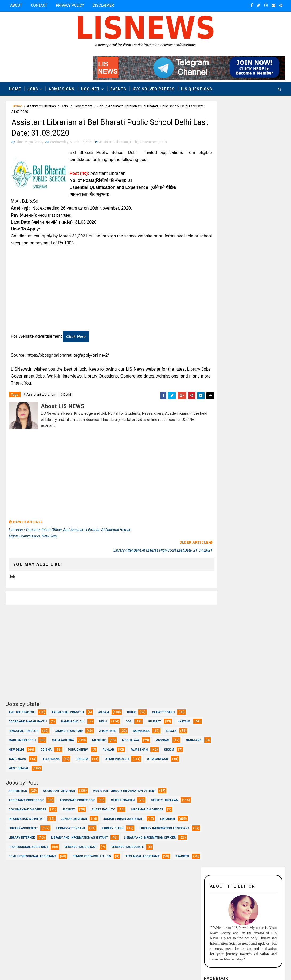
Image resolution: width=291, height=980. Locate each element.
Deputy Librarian (164, 795)
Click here (76, 339)
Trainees (65, 860)
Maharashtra (90, 735)
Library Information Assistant (33, 832)
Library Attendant (71, 823)
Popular (264, 418)
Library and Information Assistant (145, 832)
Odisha (107, 744)
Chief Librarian (123, 795)
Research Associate (25, 851)
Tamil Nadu (76, 754)
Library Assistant (23, 823)
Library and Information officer (34, 842)
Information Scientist (27, 814)
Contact (39, 5)
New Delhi (77, 744)
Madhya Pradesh (49, 735)
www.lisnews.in (155, 963)
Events (118, 89)
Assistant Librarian (41, 106)
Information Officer (147, 804)
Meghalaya (158, 735)
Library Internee (88, 832)
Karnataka (171, 726)
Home (15, 89)
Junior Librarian (74, 814)
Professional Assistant (96, 842)
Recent (222, 418)
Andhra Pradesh (22, 707)
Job (101, 106)
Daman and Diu (73, 716)
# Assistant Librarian (39, 397)
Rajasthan (17, 754)
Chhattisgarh (163, 707)
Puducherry (138, 744)
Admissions (62, 89)
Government (83, 106)
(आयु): (25, 211)
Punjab (169, 744)
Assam (104, 707)
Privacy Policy (70, 5)
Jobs (33, 89)
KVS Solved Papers (154, 89)
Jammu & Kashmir (98, 726)
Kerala (14, 735)
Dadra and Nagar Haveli (28, 716)
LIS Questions (197, 89)
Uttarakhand (61, 763)
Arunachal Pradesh (68, 707)
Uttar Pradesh (21, 763)
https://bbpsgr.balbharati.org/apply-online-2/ (68, 358)
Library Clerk (113, 823)
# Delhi (66, 397)
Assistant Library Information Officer (124, 785)
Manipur (126, 735)
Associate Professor (77, 795)
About (16, 5)
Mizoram (16, 744)
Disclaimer (103, 5)
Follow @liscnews (264, 244)
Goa (129, 716)
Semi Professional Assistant (79, 851)
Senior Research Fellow (138, 851)
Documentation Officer (27, 804)
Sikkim (47, 754)
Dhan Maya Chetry (41, 963)
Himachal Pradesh (53, 726)
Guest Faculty (103, 804)
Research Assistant (149, 842)
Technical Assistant (25, 860)
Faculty (69, 804)
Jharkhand (137, 726)
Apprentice (18, 785)
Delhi (65, 106)
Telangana (109, 754)
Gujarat (154, 716)
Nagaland (47, 744)
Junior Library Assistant (124, 814)
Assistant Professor (26, 795)
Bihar (131, 707)
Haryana (15, 726)
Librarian (168, 814)
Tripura (140, 754)
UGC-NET (90, 89)
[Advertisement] (102, 293)
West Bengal (99, 763)
